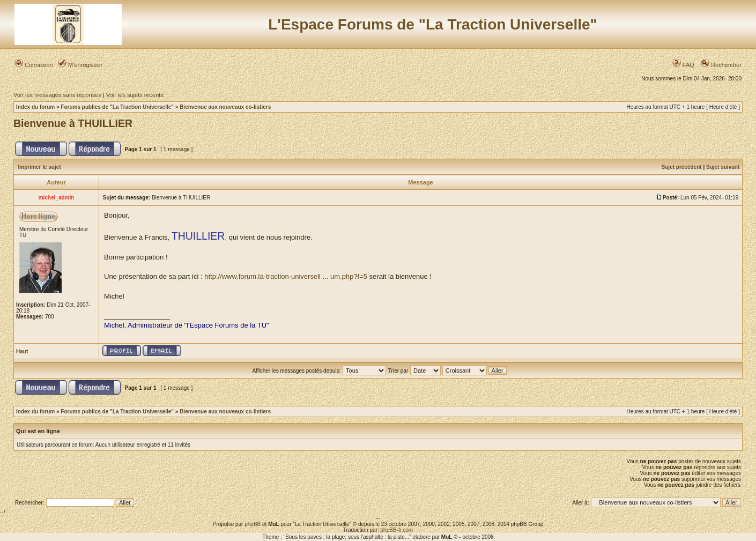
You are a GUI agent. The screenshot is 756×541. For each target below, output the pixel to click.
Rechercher (721, 65)
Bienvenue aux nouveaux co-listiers (225, 107)
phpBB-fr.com (397, 530)
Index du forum (35, 107)
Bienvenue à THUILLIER (73, 123)
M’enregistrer (80, 65)
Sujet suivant (723, 167)
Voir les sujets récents (135, 95)
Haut (22, 351)
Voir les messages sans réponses (57, 95)
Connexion (34, 65)
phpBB (253, 524)
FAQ (683, 65)
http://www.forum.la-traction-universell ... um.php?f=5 (286, 276)
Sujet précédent (682, 167)
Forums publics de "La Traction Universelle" (117, 107)
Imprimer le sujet (40, 167)
